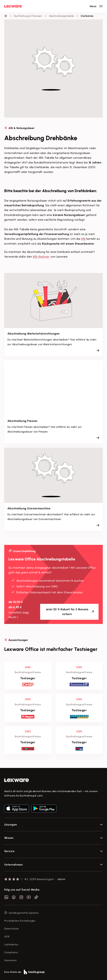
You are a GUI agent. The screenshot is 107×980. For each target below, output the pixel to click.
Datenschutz (12, 929)
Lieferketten (11, 945)
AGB (7, 937)
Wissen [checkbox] (9, 838)
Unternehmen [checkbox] (13, 865)
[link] (53, 780)
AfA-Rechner (41, 257)
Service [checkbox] (9, 851)
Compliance (11, 952)
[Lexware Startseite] (13, 6)
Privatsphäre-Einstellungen (20, 921)
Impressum (10, 960)
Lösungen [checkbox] (11, 825)
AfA (83, 239)
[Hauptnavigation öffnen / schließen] (96, 6)
